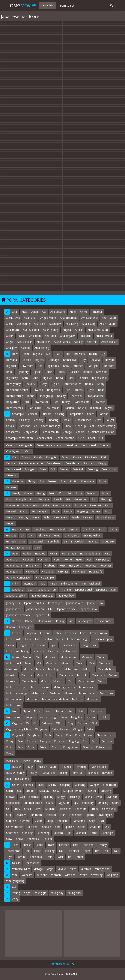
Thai (75, 845)
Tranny (102, 845)
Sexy (92, 821)
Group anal (36, 541)
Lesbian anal (69, 651)
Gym (31, 535)
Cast (28, 451)
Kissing (60, 621)
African (79, 330)
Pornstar (107, 741)
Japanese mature (106, 589)
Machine (58, 681)
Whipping (112, 875)
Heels (79, 559)
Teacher (64, 845)
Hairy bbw (31, 571)
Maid (92, 663)
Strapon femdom (74, 791)
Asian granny (51, 330)
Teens (87, 851)
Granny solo (72, 535)
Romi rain (77, 773)
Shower (11, 797)
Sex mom (81, 809)
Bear (101, 390)
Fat (69, 493)
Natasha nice (14, 717)
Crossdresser (83, 420)
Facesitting (81, 499)
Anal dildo (86, 336)
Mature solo (72, 669)
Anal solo (50, 336)
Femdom (92, 493)
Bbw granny (13, 384)
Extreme (11, 487)
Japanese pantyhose (18, 615)
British (49, 372)
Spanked (81, 833)
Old (35, 723)
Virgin (50, 869)
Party (59, 735)
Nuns (15, 711)
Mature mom (86, 681)
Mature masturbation (55, 699)
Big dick (55, 384)
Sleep (41, 785)
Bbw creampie (15, 408)
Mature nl (51, 663)
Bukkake (74, 372)
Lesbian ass (39, 645)
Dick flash (91, 457)
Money (28, 669)
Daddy (38, 457)
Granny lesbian (92, 535)
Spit (69, 833)
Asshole (26, 348)
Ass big (78, 342)
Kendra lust (45, 621)
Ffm (61, 493)
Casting (60, 414)
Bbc (68, 354)
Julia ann (66, 589)
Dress (43, 469)
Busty (43, 384)
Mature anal (13, 663)
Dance (77, 457)
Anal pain (39, 324)
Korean (17, 621)
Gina (37, 547)
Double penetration (31, 463)
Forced (28, 493)
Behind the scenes (17, 390)
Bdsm (25, 354)
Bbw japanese (95, 396)
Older (90, 729)
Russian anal (48, 773)
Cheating (53, 420)
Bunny (66, 402)
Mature (27, 657)
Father (106, 493)
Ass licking (72, 324)
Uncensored (32, 863)
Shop (50, 821)
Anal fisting (89, 324)
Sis (8, 809)
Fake (46, 505)
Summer (25, 821)
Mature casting (40, 687)
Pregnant (18, 735)
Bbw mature (41, 402)
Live (94, 645)
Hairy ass (63, 571)
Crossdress (13, 432)
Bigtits (109, 408)
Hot (89, 559)
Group (102, 529)
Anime (84, 312)
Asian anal (30, 318)
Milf (38, 657)
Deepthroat (73, 463)
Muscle (45, 681)
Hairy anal (12, 559)
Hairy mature (14, 565)
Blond (31, 396)
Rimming (81, 767)
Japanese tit (42, 615)
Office (60, 723)
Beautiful (30, 384)
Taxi (116, 851)
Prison (43, 747)
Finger (10, 523)
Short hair (12, 833)
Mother (101, 657)
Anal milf (92, 342)
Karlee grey (26, 627)
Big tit (90, 390)
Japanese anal (83, 589)
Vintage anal (103, 869)
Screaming (43, 833)
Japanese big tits (34, 603)
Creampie (18, 414)
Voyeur (62, 869)
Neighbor (77, 717)
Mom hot (32, 699)
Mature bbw (29, 681)
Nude (49, 711)
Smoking (103, 803)
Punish (31, 747)
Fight (47, 517)
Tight (9, 857)
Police (10, 747)
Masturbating (14, 699)
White (84, 875)
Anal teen (35, 336)
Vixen (73, 869)
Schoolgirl (108, 833)
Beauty (61, 396)
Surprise (11, 821)
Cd (36, 426)
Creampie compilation (19, 438)
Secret (94, 833)
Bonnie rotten (15, 396)
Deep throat (109, 469)
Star (62, 815)
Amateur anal (89, 318)
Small (27, 809)
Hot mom (44, 559)
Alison (10, 336)
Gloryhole (44, 535)
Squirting (48, 797)
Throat (79, 857)
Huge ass (106, 565)
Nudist (82, 711)
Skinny (52, 785)
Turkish (27, 845)
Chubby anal (44, 438)
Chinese (33, 414)
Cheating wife (24, 445)
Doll (53, 469)
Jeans (90, 603)
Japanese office (66, 609)
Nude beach (97, 711)
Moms (40, 669)
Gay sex (93, 541)
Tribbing (50, 851)
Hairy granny (14, 571)
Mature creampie (17, 687)
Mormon (70, 693)
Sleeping (65, 785)
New (64, 717)
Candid (80, 432)
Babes (89, 384)
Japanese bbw (66, 595)
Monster (11, 675)
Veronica (86, 869)
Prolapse (60, 741)
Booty (101, 384)
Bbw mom (27, 366)
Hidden (27, 553)
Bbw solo (102, 372)
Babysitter (12, 402)
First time (80, 505)
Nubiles (104, 717)
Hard (107, 553)
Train (49, 857)
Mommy (66, 663)
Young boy (57, 893)
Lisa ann (45, 633)
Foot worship (31, 505)
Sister (16, 785)
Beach (93, 354)
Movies (80, 663)
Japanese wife (75, 603)
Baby (66, 366)
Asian (35, 312)
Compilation (76, 414)
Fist (68, 499)
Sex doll (48, 839)
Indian (16, 583)
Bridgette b (54, 390)
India (43, 583)
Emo (63, 481)
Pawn (27, 761)
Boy (83, 360)
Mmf (71, 681)
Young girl (40, 893)
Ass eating (24, 324)
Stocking (106, 791)
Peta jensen (103, 747)
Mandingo (54, 669)
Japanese (18, 589)
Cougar (104, 445)
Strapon (30, 791)
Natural (91, 717)
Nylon (26, 711)
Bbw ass (38, 390)
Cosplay (39, 420)
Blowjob (109, 360)
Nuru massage (48, 717)
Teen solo (36, 857)
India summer (69, 583)
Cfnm (98, 420)
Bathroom (108, 366)
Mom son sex (87, 687)
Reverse (107, 773)
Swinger (94, 785)
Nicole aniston (65, 711)
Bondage (53, 360)
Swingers (112, 797)
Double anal (13, 469)
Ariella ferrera (104, 336)
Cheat (92, 438)
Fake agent (61, 517)
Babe (35, 378)
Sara (58, 827)
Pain (20, 741)
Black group (46, 396)
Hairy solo (75, 565)
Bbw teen (100, 402)
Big (103, 354)
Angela (67, 330)
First (107, 511)
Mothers (77, 699)
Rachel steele (99, 767)
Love (83, 633)
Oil (28, 723)
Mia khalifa (13, 669)
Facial (56, 511)
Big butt (47, 378)
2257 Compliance (54, 974)
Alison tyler (43, 342)
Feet (51, 493)
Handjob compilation (19, 577)
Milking (113, 675)
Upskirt (16, 863)
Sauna (50, 803)
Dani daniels (54, 463)
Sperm (90, 815)
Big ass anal (99, 378)
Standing (27, 833)
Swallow (21, 815)
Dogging (30, 469)
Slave (38, 809)
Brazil (26, 402)
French (58, 499)
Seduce (47, 827)
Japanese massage (42, 595)
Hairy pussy (102, 559)
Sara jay (44, 791)
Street (94, 809)
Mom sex (12, 681)
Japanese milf (14, 609)
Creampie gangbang (49, 445)
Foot (9, 499)
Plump (55, 747)
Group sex (108, 541)
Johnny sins (13, 603)
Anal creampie (69, 318)
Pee (85, 741)
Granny (16, 529)
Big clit (37, 372)
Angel (10, 342)
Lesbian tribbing (53, 639)
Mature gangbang (64, 687)
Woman (56, 875)
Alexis (10, 324)
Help (62, 565)
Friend (24, 511)
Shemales (33, 839)
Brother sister (73, 384)
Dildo (104, 457)
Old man (47, 723)
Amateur (97, 312)
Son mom (36, 815)
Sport (116, 803)
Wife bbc (42, 875)
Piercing (87, 747)
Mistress (55, 693)
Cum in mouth (50, 432)
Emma (103, 481)
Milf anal (88, 669)
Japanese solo (88, 609)
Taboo (39, 845)
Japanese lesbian (16, 595)
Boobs (61, 372)
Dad (15, 457)
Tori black (73, 851)
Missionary (98, 675)
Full (32, 499)
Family (16, 493)
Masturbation (106, 669)
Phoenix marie (105, 735)
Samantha (79, 821)
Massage (87, 657)
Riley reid (66, 767)
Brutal (60, 378)
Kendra (10, 627)
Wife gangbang (15, 881)
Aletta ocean (25, 342)
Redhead (93, 773)
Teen (15, 845)
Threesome (13, 851)
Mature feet (39, 693)
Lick (37, 639)
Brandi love (70, 360)
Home (68, 559)
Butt (55, 402)
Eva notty (18, 481)
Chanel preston (65, 438)
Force (79, 493)
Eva (42, 481)
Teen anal (88, 845)
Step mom (109, 785)
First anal (44, 499)
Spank (88, 797)
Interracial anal (91, 583)
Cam (9, 445)
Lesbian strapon (102, 639)
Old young (41, 729)
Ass (44, 312)
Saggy (61, 797)
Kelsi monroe (104, 621)
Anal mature (109, 318)
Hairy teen (79, 571)
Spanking (80, 785)
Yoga (27, 893)
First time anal (62, 505)
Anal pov (11, 348)
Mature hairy (14, 705)
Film (94, 499)
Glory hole (53, 541)
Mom (15, 657)
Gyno (57, 535)
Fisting (41, 493)
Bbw (15, 354)
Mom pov (27, 675)
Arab (24, 312)
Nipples (31, 717)
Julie (50, 609)
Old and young (60, 729)
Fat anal (11, 511)
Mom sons (106, 693)
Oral (94, 723)
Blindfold (95, 408)
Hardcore (28, 559)
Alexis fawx (13, 318)
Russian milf (22, 779)
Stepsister (65, 809)
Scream (58, 833)
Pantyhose (34, 735)
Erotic (74, 481)
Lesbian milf (13, 639)
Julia (100, 603)
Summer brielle (33, 803)
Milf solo (82, 675)
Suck (102, 821)
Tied (27, 851)
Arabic (21, 336)
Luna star (38, 651)
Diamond (12, 475)
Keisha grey (85, 621)
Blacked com (82, 402)
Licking (10, 645)
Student (50, 809)
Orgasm (17, 723)
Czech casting (107, 426)
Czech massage (51, 426)
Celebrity (25, 420)
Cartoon (104, 414)
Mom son (50, 657)
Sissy (56, 791)
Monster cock (87, 693)
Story (17, 809)
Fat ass (11, 517)
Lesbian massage (78, 639)
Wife (15, 875)
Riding (64, 773)
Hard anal (47, 571)
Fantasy (88, 517)
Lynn (54, 645)
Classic (67, 420)
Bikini (68, 390)
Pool (20, 747)
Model (102, 681)
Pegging (74, 741)
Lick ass (53, 651)
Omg (23, 6)
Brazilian (69, 408)
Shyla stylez (105, 815)
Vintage (38, 869)
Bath (25, 378)
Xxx (14, 887)
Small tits (95, 827)
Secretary (88, 803)
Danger (64, 469)
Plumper (45, 741)
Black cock (34, 408)
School (92, 791)
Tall (61, 851)
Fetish (75, 517)
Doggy (102, 463)
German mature (16, 541)
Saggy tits (64, 803)
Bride (9, 372)
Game (113, 529)
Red (9, 779)
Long (85, 645)
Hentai (53, 553)
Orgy (70, 723)
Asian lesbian (109, 342)
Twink (60, 857)
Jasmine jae (55, 603)
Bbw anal (12, 360)
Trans (51, 845)
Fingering (82, 511)
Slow (9, 839)
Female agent (40, 511)
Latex (58, 633)
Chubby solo (14, 451)
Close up (81, 426)
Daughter (52, 457)
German (74, 529)
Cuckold (46, 414)
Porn (95, 741)
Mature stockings (17, 693)
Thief (106, 851)
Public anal (13, 761)
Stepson (51, 815)
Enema (52, 481)
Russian (17, 767)
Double (11, 463)
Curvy (68, 426)
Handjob (40, 553)
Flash (108, 505)
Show (19, 839)
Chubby (11, 420)
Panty (10, 753)
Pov (77, 735)
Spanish (69, 827)
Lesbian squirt (69, 645)
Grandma (88, 529)
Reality (33, 773)
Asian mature (108, 324)
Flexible (68, 511)
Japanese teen (35, 609)
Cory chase (31, 432)
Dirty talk (78, 469)
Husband (50, 565)
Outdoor (83, 723)
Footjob (21, 499)
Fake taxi (95, 505)
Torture (21, 857)
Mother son (66, 675)
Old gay (78, 729)
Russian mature (47, 767)
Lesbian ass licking (17, 651)
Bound (82, 408)
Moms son (93, 699)
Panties (31, 741)
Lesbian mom (98, 633)
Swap (99, 797)
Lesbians (71, 633)
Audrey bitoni (31, 330)
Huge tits (91, 565)
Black (58, 354)
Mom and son (69, 657)
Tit (69, 857)
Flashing (106, 499)
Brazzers (80, 354)
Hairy (15, 553)
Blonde (88, 372)
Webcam (27, 875)
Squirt (10, 791)
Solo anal (32, 827)
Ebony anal (88, 481)
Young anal (74, 893)
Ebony (31, 481)
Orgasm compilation (19, 729)
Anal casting (42, 348)
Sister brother (14, 827)
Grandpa (11, 535)
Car (92, 426)
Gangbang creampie (18, 547)
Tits (97, 851)
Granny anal (57, 529)
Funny (36, 517)
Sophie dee (13, 803)
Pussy (10, 741)
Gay (27, 529)
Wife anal (70, 875)
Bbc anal (95, 360)
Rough (30, 767)
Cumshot (24, 426)
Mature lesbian (46, 675)
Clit (101, 438)
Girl (23, 535)
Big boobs (53, 366)
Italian (53, 583)
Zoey (15, 899)
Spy (76, 803)
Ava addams (58, 312)
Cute (81, 438)
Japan (31, 589)
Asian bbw (55, 324)
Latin (28, 639)
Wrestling (97, 875)
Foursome (12, 505)
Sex (19, 791)
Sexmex (34, 797)
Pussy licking (71, 747)
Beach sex (76, 396)
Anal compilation (98, 330)
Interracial (30, 583)
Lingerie (23, 645)
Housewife (95, 571)
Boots (79, 390)
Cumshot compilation (101, 432)
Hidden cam (33, 565)
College (67, 432)
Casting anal (88, 445)
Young (16, 893)
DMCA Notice (73, 974)
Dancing (93, 469)
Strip (9, 815)
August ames (62, 342)
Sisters (39, 821)
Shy (107, 827)
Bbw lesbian (52, 408)
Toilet (37, 851)
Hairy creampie (45, 577)
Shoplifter (63, 821)
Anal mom (12, 330)
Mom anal (105, 663)
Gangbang (40, 529)
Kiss (71, 621)
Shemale (28, 785)
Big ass (37, 354)
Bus (48, 354)
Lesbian (17, 633)
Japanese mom (47, 589)
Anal (15, 312)
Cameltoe (71, 445)
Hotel (57, 559)
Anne (73, 312)
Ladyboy (31, 633)
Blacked (26, 360)
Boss (71, 378)
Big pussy (12, 378)
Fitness (96, 511)
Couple (10, 426)
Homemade (69, 553)
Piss (69, 735)
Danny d (89, 463)
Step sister (75, 815)
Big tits (39, 360)
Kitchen (30, 621)
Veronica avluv (21, 869)
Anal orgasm (68, 336)
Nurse (38, 711)
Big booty (23, 372)
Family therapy (105, 517)
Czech (91, 414)
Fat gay (24, 517)
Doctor (26, 457)
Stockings (75, 797)
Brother (78, 366)
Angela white (48, 318)
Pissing (88, 735)
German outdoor (74, 541)
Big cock (11, 366)
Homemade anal (90, 553)
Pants (38, 761)
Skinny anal (109, 809)
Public (48, 735)
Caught (110, 420)
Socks (82, 827)
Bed (40, 366)
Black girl (92, 366)
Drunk (65, 457)
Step (22, 797)
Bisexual (83, 378)
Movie (29, 663)
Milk (39, 663)
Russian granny (15, 773)
